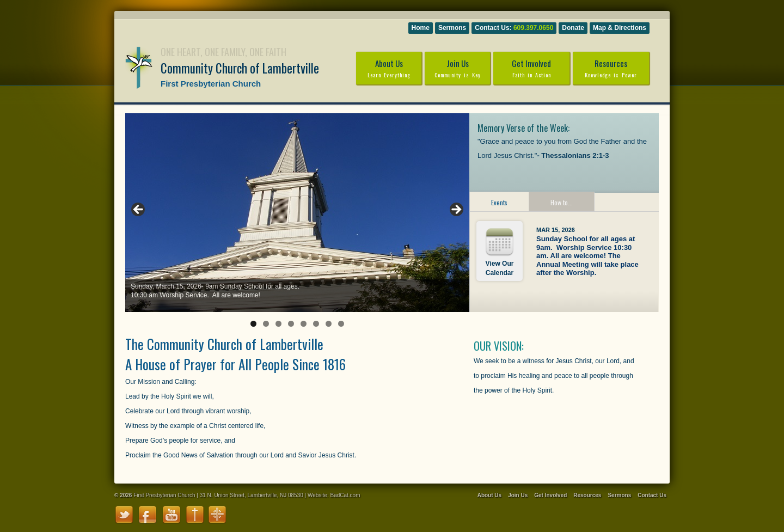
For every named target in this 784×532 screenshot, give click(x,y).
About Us (389, 68)
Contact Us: (514, 28)
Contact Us (652, 495)
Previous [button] (139, 210)
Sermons (452, 28)
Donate (573, 28)
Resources (611, 68)
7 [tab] (329, 324)
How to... (562, 202)
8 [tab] (341, 324)
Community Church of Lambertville (240, 68)
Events (499, 202)
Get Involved (531, 68)
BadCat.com (345, 495)
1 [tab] (253, 324)
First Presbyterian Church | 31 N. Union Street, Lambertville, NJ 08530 (218, 495)
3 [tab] (278, 324)
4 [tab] (291, 324)
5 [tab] (304, 324)
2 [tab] (266, 324)
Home (421, 28)
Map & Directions (620, 28)
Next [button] (456, 210)
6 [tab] (316, 324)
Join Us (457, 68)
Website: (318, 495)
